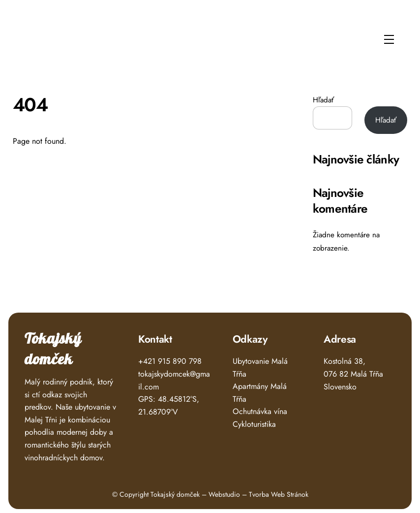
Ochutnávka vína (260, 411)
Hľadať (323, 100)
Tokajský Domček (45, 36)
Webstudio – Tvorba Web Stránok (258, 494)
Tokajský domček (53, 349)
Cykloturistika (254, 424)
